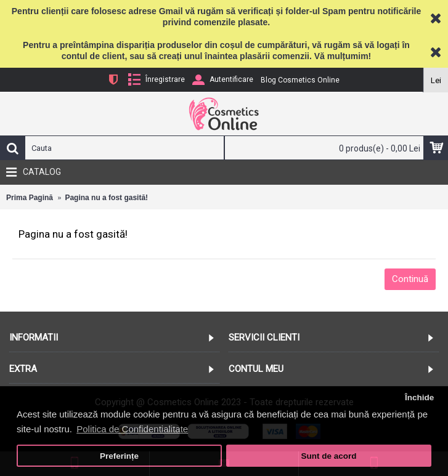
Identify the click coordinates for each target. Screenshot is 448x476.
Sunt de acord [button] (328, 456)
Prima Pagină (30, 198)
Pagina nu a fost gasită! (106, 198)
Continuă (410, 279)
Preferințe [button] (119, 456)
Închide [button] (419, 397)
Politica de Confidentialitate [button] (132, 429)
